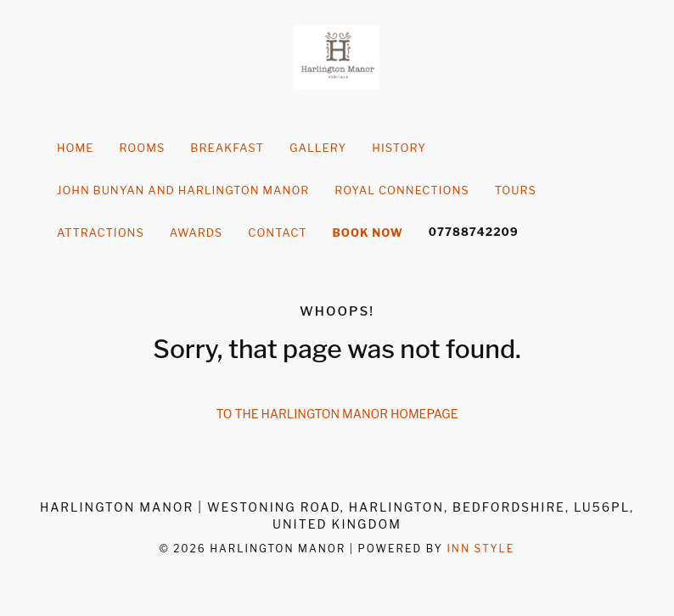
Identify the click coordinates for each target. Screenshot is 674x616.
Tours (516, 190)
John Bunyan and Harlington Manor (183, 190)
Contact (277, 232)
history (399, 148)
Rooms (142, 148)
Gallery (318, 148)
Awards (196, 232)
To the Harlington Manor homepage (337, 414)
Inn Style (480, 549)
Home (75, 148)
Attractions (101, 232)
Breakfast (227, 148)
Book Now (368, 232)
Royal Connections (402, 190)
